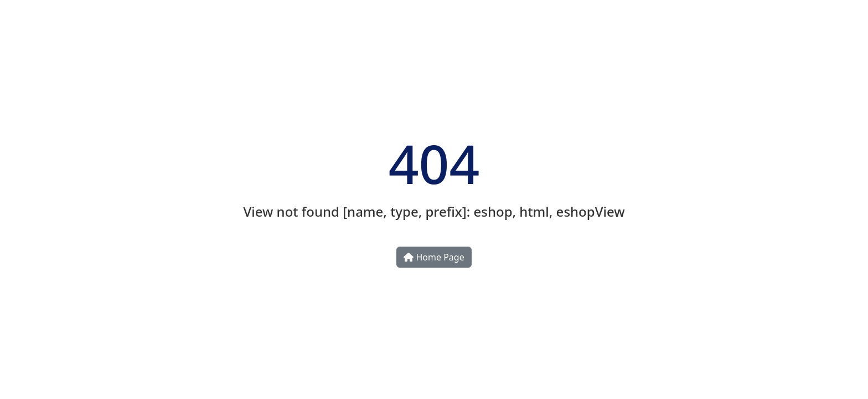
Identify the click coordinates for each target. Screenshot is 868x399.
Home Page (434, 257)
